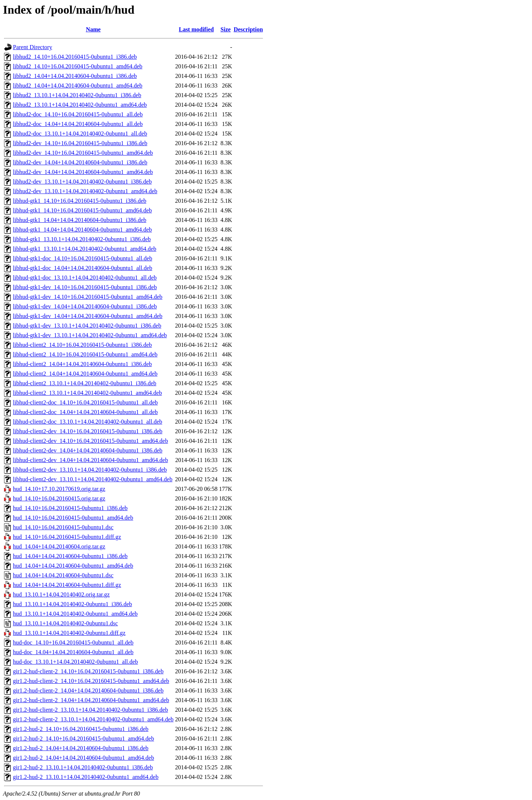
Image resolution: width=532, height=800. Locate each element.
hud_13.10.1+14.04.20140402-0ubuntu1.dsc (65, 623)
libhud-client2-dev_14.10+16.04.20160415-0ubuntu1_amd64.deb (91, 441)
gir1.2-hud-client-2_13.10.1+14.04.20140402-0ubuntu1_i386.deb (91, 710)
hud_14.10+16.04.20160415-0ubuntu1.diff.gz (67, 537)
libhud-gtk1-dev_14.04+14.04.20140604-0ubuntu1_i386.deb (85, 306)
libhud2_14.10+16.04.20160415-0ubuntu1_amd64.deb (78, 66)
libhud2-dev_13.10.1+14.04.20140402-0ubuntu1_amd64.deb (85, 191)
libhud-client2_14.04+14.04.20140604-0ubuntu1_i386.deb (82, 364)
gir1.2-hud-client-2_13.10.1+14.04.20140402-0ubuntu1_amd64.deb (93, 719)
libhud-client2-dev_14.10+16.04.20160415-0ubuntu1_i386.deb (88, 431)
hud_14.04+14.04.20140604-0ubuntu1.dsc (63, 575)
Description (248, 29)
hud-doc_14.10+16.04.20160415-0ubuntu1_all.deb (73, 642)
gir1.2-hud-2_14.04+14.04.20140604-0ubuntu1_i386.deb (81, 748)
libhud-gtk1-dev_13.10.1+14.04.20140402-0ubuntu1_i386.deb (87, 326)
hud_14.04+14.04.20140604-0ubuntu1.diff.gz (67, 585)
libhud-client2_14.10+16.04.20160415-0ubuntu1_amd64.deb (85, 354)
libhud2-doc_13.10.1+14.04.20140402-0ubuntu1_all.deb (80, 134)
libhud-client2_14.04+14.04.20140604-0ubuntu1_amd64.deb (85, 374)
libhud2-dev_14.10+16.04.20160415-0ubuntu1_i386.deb (80, 143)
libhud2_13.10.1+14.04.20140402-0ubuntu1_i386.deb (77, 95)
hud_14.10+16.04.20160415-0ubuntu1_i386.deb (70, 508)
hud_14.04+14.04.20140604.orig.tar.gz (59, 546)
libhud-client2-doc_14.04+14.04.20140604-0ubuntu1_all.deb (85, 412)
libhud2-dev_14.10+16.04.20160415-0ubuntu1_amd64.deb (83, 153)
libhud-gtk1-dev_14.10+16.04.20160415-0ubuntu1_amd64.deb (88, 297)
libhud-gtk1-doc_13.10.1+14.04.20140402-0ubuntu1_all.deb (85, 278)
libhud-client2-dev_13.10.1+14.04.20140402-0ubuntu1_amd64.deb (93, 479)
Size (226, 29)
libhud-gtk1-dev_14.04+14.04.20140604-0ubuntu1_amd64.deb (88, 316)
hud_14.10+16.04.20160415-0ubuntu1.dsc (63, 527)
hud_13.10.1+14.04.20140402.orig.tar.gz (61, 594)
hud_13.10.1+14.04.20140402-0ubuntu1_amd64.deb (75, 614)
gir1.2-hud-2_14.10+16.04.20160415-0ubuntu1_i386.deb (81, 729)
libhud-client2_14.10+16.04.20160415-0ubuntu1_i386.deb (82, 345)
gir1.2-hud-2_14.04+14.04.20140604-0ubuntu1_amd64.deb (83, 758)
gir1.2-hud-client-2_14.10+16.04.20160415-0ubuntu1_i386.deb (88, 671)
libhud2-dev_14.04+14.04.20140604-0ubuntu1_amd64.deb (83, 172)
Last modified (196, 29)
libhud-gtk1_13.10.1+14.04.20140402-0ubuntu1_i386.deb (82, 239)
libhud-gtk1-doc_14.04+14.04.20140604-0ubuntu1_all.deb (83, 268)
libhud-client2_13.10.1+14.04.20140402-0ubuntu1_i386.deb (85, 383)
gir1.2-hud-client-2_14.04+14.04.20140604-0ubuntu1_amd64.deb (91, 700)
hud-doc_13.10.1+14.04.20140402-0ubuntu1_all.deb (75, 662)
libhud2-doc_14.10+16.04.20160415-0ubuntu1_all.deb (78, 114)
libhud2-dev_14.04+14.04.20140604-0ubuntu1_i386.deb (80, 162)
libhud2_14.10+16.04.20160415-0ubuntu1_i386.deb (75, 57)
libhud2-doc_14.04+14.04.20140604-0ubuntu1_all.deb (78, 124)
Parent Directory (33, 47)
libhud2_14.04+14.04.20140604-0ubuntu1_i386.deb (75, 76)
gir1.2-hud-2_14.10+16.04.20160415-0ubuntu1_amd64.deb (83, 739)
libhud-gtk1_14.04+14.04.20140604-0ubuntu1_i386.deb (80, 220)
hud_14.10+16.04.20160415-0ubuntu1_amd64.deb (73, 518)
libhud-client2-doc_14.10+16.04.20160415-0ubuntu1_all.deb (85, 402)
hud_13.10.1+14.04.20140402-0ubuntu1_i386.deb (72, 604)
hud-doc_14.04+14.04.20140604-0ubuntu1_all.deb (73, 652)
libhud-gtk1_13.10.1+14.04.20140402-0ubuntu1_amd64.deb (85, 249)
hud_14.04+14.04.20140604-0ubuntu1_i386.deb (70, 556)
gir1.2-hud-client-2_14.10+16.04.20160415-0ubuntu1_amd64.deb (91, 681)
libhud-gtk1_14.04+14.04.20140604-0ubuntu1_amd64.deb (82, 230)
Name (93, 29)
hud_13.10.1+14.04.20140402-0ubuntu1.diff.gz (69, 633)
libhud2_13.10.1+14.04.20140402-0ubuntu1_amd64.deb (80, 105)
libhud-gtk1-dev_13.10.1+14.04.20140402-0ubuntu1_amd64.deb (90, 335)
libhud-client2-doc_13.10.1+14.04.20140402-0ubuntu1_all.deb (88, 422)
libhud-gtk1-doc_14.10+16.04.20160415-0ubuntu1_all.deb (83, 258)
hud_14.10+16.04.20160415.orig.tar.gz (59, 498)
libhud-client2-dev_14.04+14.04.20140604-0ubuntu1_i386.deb (88, 450)
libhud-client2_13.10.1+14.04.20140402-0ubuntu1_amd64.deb (87, 393)
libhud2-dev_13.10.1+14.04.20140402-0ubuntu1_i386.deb (82, 182)
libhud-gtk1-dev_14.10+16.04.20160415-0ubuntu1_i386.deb (85, 287)
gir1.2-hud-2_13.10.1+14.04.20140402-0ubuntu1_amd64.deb (86, 777)
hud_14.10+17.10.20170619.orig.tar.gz (59, 489)
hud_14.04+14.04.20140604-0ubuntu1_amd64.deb (73, 566)
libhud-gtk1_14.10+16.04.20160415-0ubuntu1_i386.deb (80, 201)
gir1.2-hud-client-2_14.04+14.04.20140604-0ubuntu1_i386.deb (88, 690)
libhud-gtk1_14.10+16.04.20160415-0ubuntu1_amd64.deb (82, 210)
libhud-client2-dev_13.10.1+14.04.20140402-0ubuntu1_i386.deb (90, 470)
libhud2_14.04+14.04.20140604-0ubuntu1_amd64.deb (78, 86)
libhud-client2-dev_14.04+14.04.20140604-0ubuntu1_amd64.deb (91, 460)
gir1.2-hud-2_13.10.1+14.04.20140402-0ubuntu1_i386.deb (83, 767)
